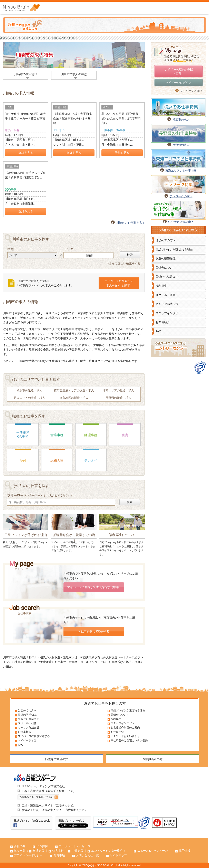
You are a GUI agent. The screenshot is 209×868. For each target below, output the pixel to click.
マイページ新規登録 (178, 72)
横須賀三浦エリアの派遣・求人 (74, 390)
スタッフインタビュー (170, 313)
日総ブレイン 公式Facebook (32, 821)
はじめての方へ (166, 240)
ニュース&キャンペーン (153, 851)
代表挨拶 (42, 846)
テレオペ (91, 461)
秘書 (125, 435)
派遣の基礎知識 (166, 258)
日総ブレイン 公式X (71, 821)
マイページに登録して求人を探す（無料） (119, 283)
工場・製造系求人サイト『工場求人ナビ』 (49, 805)
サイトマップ (118, 855)
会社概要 (20, 846)
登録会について (166, 268)
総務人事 (57, 461)
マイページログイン (178, 83)
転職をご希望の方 (57, 759)
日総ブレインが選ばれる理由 (174, 249)
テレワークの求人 (181, 196)
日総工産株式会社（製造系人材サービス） (49, 791)
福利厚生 (161, 286)
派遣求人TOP (9, 38)
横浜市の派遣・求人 (29, 390)
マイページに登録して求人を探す (94, 587)
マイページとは (27, 740)
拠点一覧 (20, 851)
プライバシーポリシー (28, 855)
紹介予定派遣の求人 (181, 222)
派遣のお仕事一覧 (34, 38)
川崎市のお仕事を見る (130, 223)
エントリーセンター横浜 (107, 851)
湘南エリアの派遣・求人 (118, 390)
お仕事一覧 (117, 732)
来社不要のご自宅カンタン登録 (129, 740)
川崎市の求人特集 (63, 38)
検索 (130, 255)
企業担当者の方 (152, 759)
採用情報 (185, 851)
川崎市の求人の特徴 (74, 74)
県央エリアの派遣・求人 (29, 398)
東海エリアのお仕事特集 (181, 171)
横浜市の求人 (181, 120)
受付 (23, 461)
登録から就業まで (167, 277)
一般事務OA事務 (23, 435)
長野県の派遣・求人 (118, 398)
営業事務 (57, 435)
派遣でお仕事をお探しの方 (105, 703)
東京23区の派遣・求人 (74, 398)
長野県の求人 (181, 145)
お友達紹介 (163, 322)
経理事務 (91, 435)
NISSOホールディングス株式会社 (43, 786)
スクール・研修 (166, 295)
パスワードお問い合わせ (125, 736)
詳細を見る (26, 153)
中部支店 (77, 851)
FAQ (158, 331)
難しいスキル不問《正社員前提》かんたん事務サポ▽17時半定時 (122, 118)
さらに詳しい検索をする (125, 263)
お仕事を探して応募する (94, 631)
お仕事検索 (25, 732)
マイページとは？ (191, 91)
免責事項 (59, 855)
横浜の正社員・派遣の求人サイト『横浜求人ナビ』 (54, 810)
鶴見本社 (58, 851)
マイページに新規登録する (34, 736)
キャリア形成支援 (167, 304)
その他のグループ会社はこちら (36, 797)
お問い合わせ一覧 (87, 855)
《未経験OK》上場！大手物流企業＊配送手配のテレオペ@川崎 (73, 118)
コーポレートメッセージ (74, 846)
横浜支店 (38, 851)
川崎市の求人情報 (26, 74)
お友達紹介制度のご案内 (125, 728)
